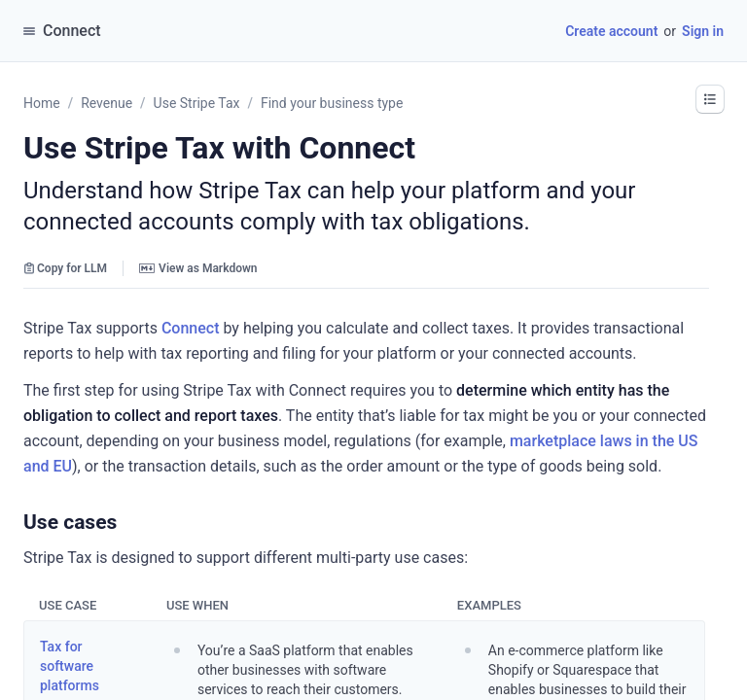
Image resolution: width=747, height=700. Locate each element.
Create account (611, 31)
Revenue (107, 103)
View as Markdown (198, 268)
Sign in (703, 31)
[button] (710, 99)
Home (42, 103)
